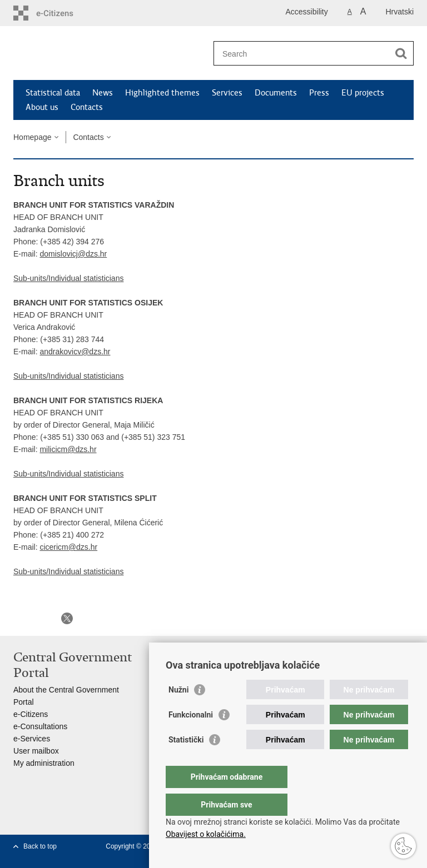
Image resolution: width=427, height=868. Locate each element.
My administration (44, 763)
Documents (276, 93)
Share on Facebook (43, 618)
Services (227, 93)
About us (42, 107)
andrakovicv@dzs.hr (75, 352)
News (103, 93)
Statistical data (53, 93)
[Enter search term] (302, 54)
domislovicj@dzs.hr (73, 254)
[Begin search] (401, 53)
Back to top (40, 846)
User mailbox (36, 751)
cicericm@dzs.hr (68, 547)
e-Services (32, 739)
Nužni (178, 712)
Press (319, 93)
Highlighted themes (162, 93)
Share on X (67, 618)
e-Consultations (40, 726)
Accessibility (307, 12)
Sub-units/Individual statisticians (68, 278)
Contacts (87, 107)
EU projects (363, 93)
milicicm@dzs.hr (68, 449)
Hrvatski (399, 12)
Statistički (186, 762)
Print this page (19, 618)
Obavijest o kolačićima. (206, 834)
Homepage (33, 137)
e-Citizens (31, 714)
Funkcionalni (191, 737)
